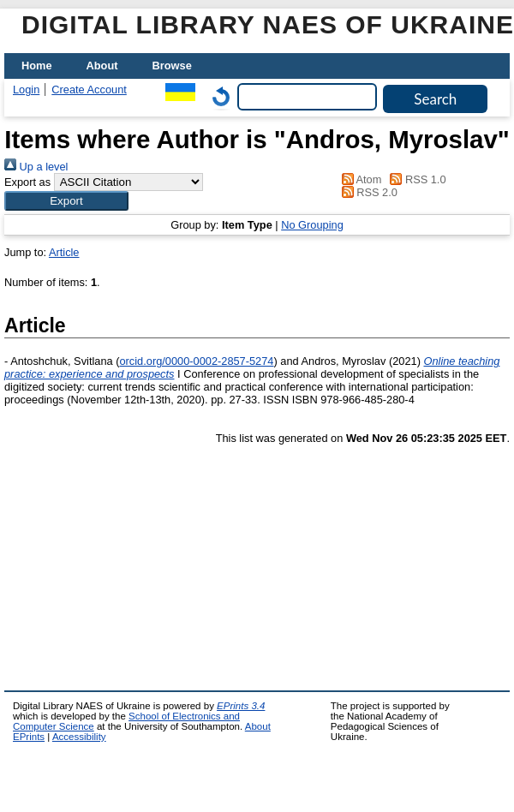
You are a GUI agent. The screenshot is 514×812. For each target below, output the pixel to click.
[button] (66, 201)
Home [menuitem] (37, 66)
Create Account (89, 90)
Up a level (36, 167)
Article (64, 252)
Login (26, 90)
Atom (359, 179)
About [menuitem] (102, 66)
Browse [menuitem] (172, 66)
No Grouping (312, 225)
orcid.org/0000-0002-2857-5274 (196, 361)
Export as (27, 182)
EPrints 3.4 (241, 706)
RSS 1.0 (415, 179)
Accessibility (79, 737)
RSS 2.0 (367, 192)
